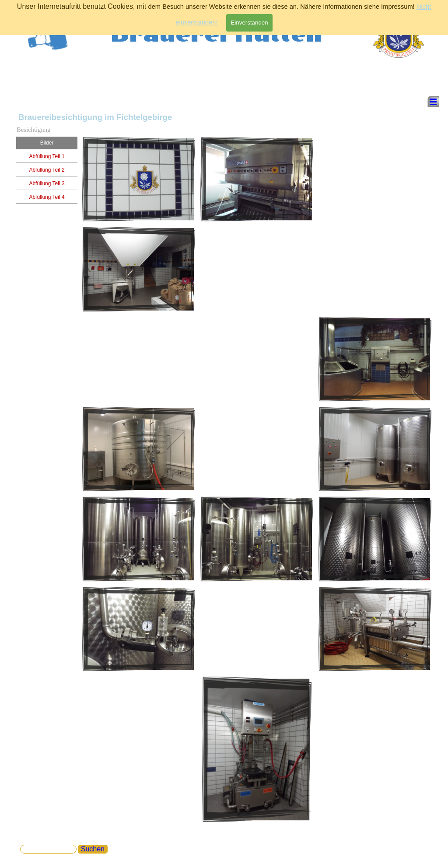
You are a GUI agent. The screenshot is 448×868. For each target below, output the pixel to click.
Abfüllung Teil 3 (47, 183)
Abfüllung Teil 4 (47, 197)
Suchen (93, 849)
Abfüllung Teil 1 (47, 156)
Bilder (47, 143)
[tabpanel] (375, 169)
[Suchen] (48, 849)
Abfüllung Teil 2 (47, 170)
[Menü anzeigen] (433, 102)
